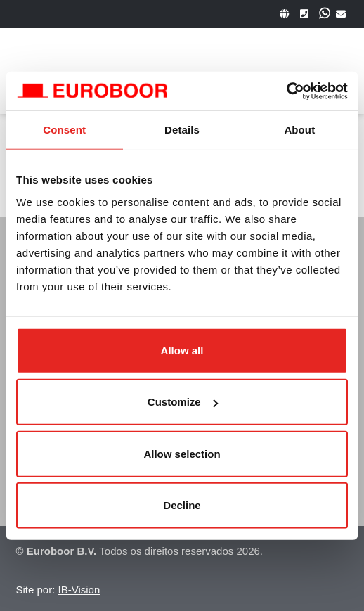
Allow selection (182, 453)
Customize (183, 402)
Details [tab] (182, 130)
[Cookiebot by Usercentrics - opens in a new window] (286, 91)
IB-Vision (79, 590)
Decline (182, 505)
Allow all (182, 350)
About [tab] (299, 130)
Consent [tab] (64, 130)
